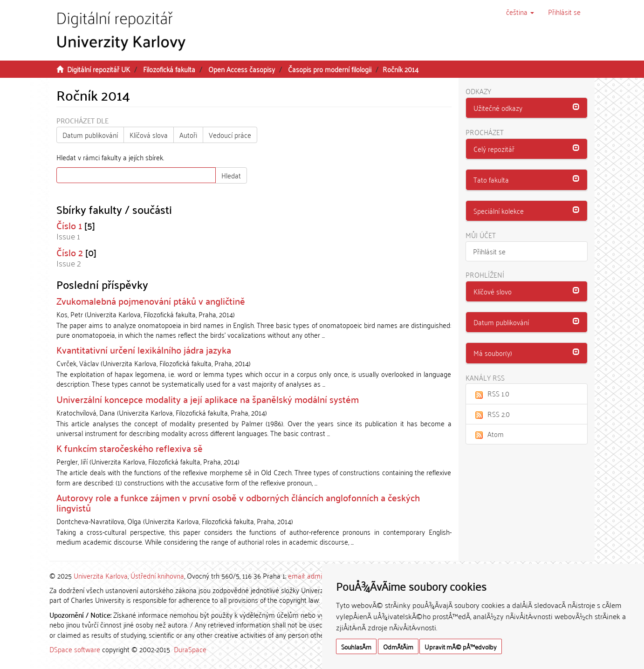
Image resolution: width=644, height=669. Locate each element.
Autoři (188, 135)
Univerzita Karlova (101, 575)
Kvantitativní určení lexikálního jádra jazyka (144, 349)
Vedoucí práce (230, 135)
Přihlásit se (489, 251)
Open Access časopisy (242, 69)
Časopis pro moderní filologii (330, 69)
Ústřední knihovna (157, 575)
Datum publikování (90, 135)
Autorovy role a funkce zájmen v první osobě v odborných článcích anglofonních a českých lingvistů (238, 502)
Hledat (231, 175)
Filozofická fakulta (169, 69)
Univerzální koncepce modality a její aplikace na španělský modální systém (208, 399)
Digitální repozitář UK (99, 69)
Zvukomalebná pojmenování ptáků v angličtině (151, 300)
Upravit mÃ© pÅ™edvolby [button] (461, 646)
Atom (488, 434)
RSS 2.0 (491, 414)
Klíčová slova (149, 135)
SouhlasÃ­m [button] (356, 646)
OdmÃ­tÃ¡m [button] (398, 646)
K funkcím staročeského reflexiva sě (130, 448)
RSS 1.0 (491, 393)
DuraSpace (190, 649)
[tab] (527, 108)
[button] (520, 12)
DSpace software (75, 649)
